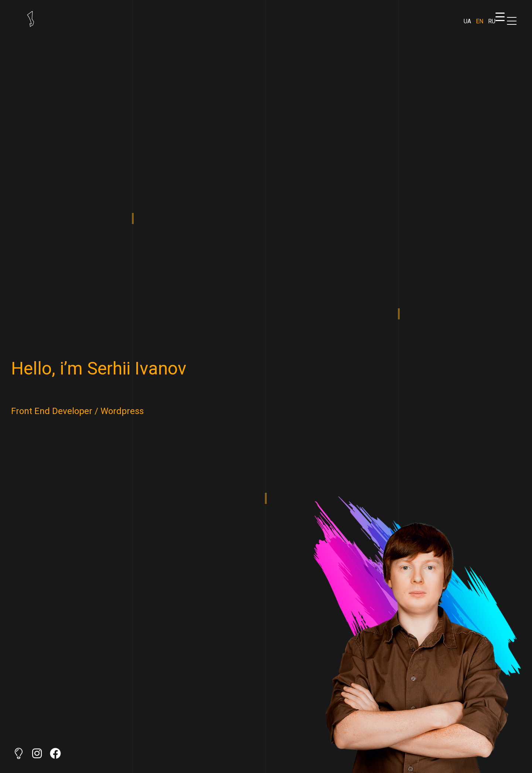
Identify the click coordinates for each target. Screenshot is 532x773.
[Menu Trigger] (500, 17)
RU (492, 21)
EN (480, 21)
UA (467, 21)
